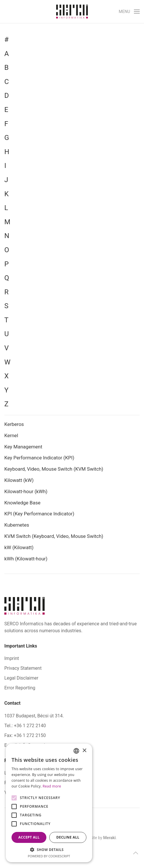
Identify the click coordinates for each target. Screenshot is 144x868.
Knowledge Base (22, 503)
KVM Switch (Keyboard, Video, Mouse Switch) (54, 536)
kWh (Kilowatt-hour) (26, 559)
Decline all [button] (68, 837)
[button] (129, 12)
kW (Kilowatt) (20, 547)
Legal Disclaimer (21, 678)
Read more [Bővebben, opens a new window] (52, 786)
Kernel (11, 435)
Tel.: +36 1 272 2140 (25, 726)
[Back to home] (72, 12)
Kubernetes (17, 525)
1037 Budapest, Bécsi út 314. (34, 716)
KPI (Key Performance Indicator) (39, 514)
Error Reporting (20, 688)
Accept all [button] (29, 837)
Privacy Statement (23, 668)
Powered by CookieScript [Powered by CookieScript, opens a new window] (49, 856)
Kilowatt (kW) (20, 480)
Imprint (12, 658)
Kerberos (14, 424)
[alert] (49, 803)
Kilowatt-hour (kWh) (26, 491)
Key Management (23, 447)
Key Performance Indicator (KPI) (39, 458)
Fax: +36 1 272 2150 (25, 735)
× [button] (84, 751)
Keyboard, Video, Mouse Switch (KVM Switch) (54, 469)
